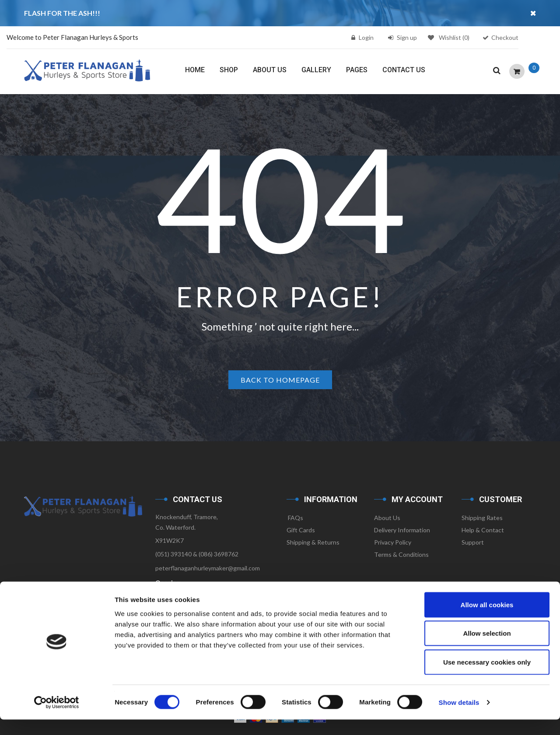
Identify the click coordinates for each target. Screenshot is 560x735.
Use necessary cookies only (487, 677)
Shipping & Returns (313, 542)
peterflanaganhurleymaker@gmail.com (208, 568)
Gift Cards (301, 530)
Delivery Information (402, 530)
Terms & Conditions (401, 554)
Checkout (505, 37)
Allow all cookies (487, 620)
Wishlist (449, 37)
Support (473, 542)
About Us (387, 518)
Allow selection (487, 649)
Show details (459, 718)
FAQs (295, 518)
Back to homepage (280, 380)
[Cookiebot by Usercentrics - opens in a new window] (57, 718)
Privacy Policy (393, 542)
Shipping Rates (482, 518)
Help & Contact (483, 530)
